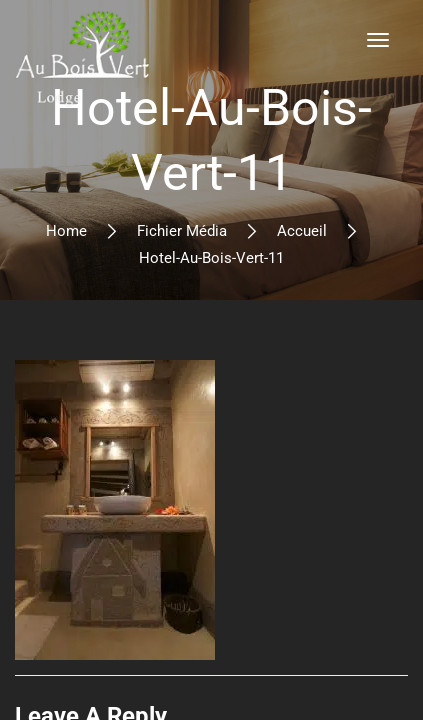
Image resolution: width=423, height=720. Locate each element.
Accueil (302, 231)
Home (66, 231)
